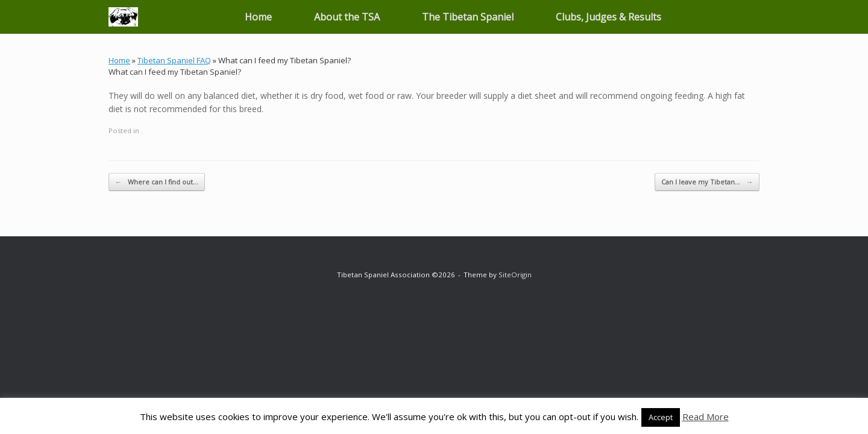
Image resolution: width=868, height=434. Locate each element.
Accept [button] (661, 417)
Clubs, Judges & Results (609, 17)
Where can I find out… (157, 182)
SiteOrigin (515, 275)
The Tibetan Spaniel (468, 17)
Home (258, 17)
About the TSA (347, 17)
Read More (706, 417)
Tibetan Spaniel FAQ (174, 60)
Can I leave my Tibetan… (707, 182)
